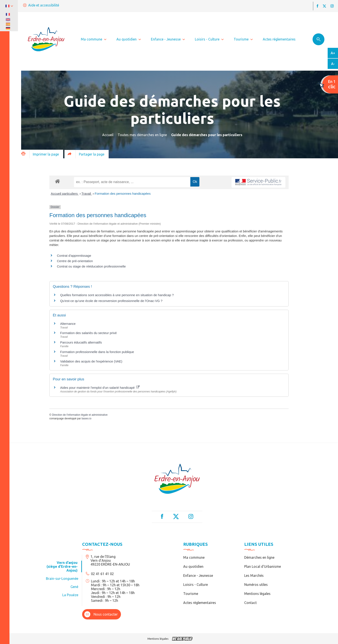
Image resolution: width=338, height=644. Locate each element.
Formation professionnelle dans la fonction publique (97, 352)
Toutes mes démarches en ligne (142, 135)
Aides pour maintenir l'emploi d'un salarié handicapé (100, 388)
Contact (250, 603)
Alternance (68, 324)
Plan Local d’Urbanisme (263, 566)
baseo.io (86, 418)
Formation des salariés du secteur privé (88, 333)
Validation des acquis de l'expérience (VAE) (92, 361)
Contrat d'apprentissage (74, 256)
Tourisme (191, 594)
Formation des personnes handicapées (123, 194)
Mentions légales (257, 594)
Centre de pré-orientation (75, 261)
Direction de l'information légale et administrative (80, 415)
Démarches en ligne (259, 557)
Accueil (108, 135)
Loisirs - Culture (196, 585)
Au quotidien (193, 566)
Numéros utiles (256, 585)
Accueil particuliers (65, 194)
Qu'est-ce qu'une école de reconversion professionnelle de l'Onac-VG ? (111, 301)
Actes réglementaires (200, 603)
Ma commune (194, 557)
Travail (87, 194)
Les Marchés (254, 576)
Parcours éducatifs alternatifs (81, 342)
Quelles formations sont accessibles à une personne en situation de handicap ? (117, 295)
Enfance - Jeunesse (198, 576)
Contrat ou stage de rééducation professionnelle (91, 266)
